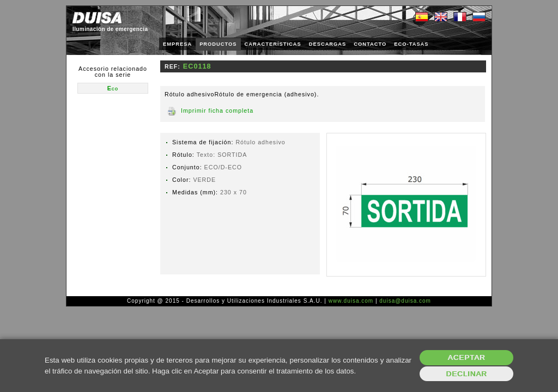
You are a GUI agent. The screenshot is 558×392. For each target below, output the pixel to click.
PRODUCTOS (218, 44)
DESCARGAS (328, 44)
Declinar (466, 374)
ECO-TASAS (411, 44)
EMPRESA (177, 44)
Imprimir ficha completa (217, 111)
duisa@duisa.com (405, 301)
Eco (113, 88)
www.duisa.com (351, 301)
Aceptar (467, 357)
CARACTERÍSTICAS (273, 44)
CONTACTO (370, 44)
